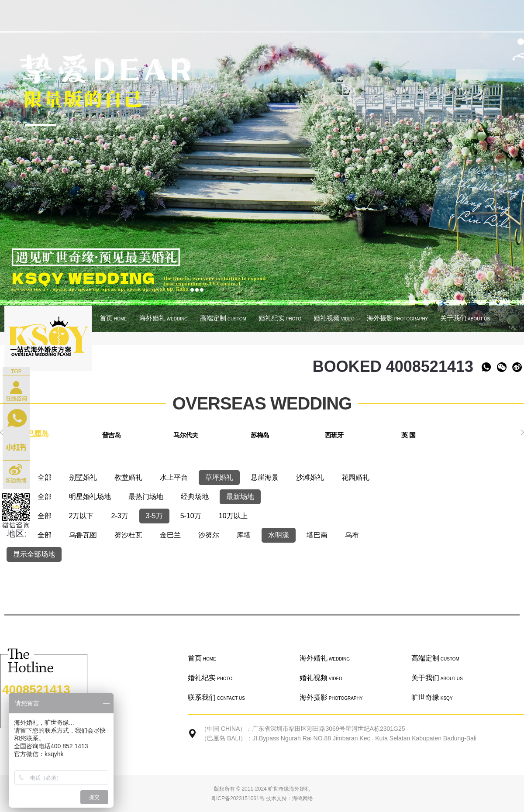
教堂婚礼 (128, 477)
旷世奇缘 (432, 697)
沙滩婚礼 (310, 477)
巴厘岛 (37, 434)
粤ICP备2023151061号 (238, 798)
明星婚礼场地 (90, 497)
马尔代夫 (186, 435)
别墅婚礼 (83, 477)
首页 (113, 318)
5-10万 (191, 516)
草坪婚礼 (219, 477)
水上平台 (174, 477)
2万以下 (81, 516)
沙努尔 (209, 535)
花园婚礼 (355, 477)
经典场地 (195, 497)
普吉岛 (111, 435)
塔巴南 (317, 535)
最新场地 (240, 497)
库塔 (244, 535)
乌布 (352, 535)
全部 (45, 477)
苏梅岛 (260, 435)
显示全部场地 (34, 554)
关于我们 (465, 318)
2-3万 (119, 516)
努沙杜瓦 (128, 535)
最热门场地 (146, 497)
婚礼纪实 (280, 318)
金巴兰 (170, 535)
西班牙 (334, 435)
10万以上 (233, 516)
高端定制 (223, 318)
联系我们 (216, 697)
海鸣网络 (303, 798)
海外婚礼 (164, 318)
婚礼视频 (334, 318)
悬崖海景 (265, 477)
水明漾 (279, 535)
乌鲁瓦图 (83, 535)
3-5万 (154, 516)
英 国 (408, 435)
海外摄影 (397, 318)
